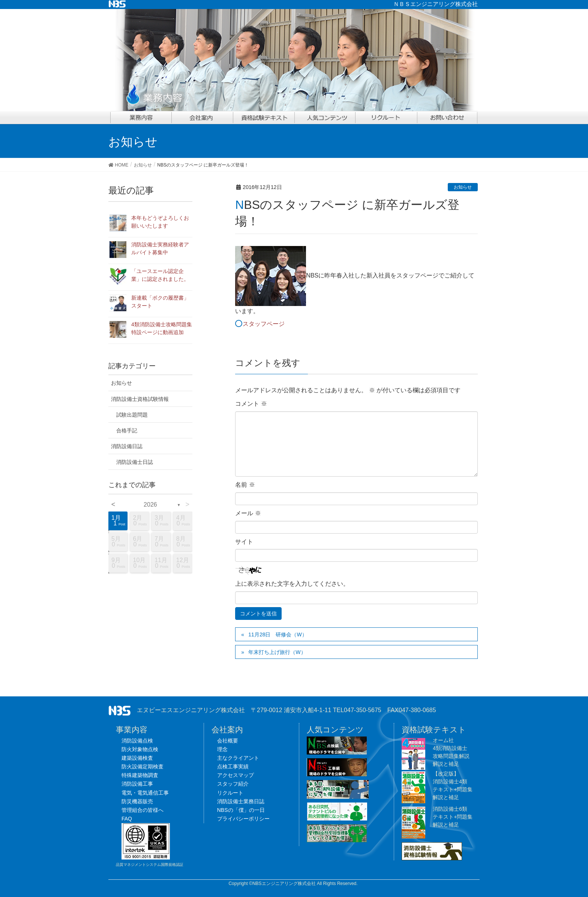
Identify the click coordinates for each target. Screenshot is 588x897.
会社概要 (228, 741)
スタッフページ (264, 324)
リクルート (230, 793)
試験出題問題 (132, 415)
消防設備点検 (137, 741)
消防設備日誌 (127, 446)
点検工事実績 (233, 766)
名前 (245, 485)
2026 (150, 505)
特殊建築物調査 (140, 775)
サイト (244, 542)
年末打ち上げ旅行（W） (277, 652)
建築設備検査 (137, 758)
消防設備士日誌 (135, 462)
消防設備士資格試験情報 (140, 399)
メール (248, 513)
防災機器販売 (137, 801)
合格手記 (127, 430)
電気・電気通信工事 (145, 793)
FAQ (127, 819)
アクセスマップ (235, 775)
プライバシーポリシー (243, 819)
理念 (222, 749)
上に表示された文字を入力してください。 (292, 584)
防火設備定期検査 (142, 766)
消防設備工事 (137, 784)
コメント (251, 404)
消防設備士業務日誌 (241, 801)
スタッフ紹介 (233, 784)
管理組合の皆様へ (142, 810)
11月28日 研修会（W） (277, 634)
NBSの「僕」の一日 (241, 810)
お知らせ (463, 187)
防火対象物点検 (140, 749)
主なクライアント (238, 758)
